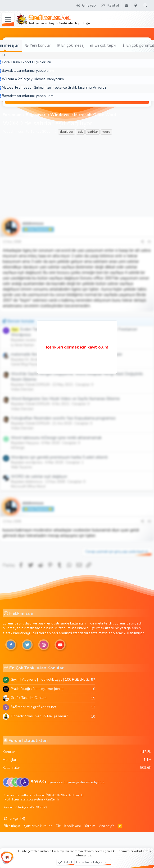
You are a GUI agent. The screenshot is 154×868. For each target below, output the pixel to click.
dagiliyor (67, 132)
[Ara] (145, 6)
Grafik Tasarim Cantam (29, 698)
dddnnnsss (15, 132)
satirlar (93, 132)
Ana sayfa (107, 826)
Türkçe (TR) (14, 819)
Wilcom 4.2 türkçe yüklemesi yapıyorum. (33, 79)
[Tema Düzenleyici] (126, 6)
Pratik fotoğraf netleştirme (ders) (37, 689)
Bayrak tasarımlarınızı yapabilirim (28, 71)
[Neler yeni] (136, 6)
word (106, 132)
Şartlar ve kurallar (38, 826)
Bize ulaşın (12, 826)
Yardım (90, 826)
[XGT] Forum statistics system (31, 800)
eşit (80, 132)
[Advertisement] (77, 177)
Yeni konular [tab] (38, 45)
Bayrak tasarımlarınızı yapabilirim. (28, 96)
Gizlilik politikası (68, 826)
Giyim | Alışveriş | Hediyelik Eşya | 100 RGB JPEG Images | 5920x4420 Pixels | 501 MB (51, 679)
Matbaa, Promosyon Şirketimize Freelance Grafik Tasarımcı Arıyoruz (54, 88)
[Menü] (8, 20)
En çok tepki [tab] (103, 45)
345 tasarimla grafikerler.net (33, 707)
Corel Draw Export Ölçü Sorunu (26, 62)
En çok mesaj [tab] (71, 45)
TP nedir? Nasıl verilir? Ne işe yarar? (39, 716)
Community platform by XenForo (44, 795)
